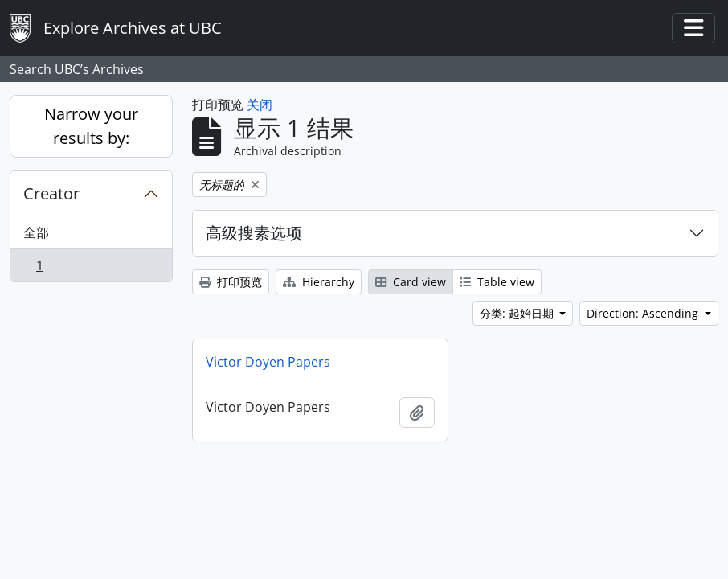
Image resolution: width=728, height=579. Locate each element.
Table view (497, 282)
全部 (36, 232)
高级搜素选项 (254, 233)
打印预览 (231, 282)
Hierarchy (319, 282)
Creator (51, 193)
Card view (411, 282)
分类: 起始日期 (518, 313)
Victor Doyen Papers (268, 362)
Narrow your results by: (91, 126)
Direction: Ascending (644, 313)
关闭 (260, 105)
